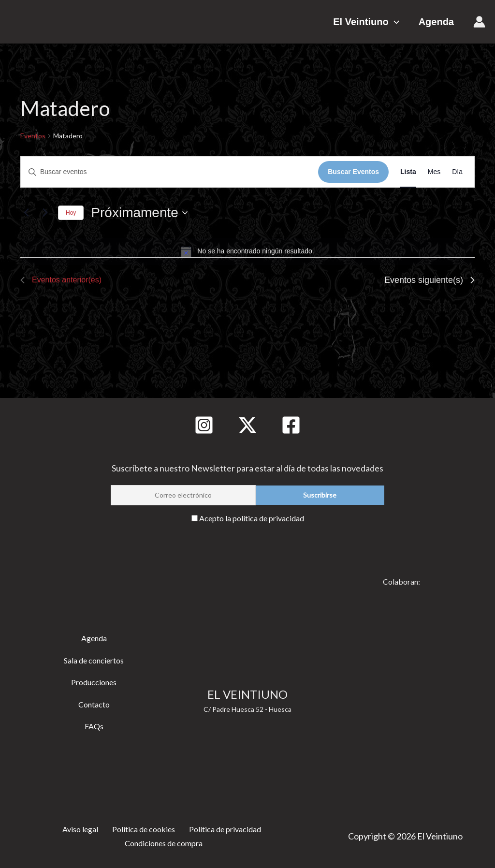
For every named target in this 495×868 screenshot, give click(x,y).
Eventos (33, 136)
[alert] (247, 251)
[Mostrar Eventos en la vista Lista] (408, 172)
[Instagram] (204, 423)
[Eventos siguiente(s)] (45, 213)
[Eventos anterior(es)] (26, 213)
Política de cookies (140, 826)
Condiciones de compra (165, 842)
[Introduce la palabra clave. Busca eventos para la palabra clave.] (169, 172)
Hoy (71, 213)
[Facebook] (291, 423)
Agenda (436, 22)
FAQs (94, 723)
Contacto (94, 701)
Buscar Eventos (353, 172)
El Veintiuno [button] (376, 22)
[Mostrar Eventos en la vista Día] (457, 172)
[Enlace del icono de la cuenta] (479, 22)
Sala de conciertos (94, 657)
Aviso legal (77, 826)
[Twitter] (247, 423)
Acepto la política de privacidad (252, 515)
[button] (404, 22)
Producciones (94, 679)
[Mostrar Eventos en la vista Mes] (434, 172)
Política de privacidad (224, 826)
